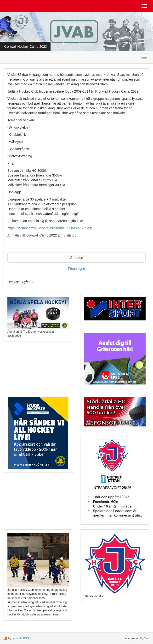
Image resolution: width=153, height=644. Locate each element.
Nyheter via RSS (18, 638)
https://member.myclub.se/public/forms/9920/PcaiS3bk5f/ (50, 228)
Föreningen (76, 269)
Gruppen (76, 258)
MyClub (145, 638)
